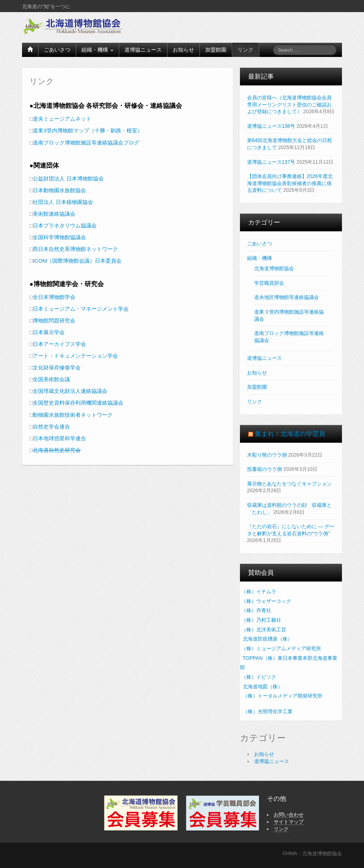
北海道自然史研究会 (57, 450)
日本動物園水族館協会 (59, 190)
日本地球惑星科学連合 (59, 438)
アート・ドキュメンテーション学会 (75, 356)
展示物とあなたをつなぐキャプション (289, 484)
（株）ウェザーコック (266, 601)
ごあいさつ (57, 50)
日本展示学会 (49, 332)
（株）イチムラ (259, 591)
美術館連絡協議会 (54, 214)
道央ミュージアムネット (62, 119)
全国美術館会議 (51, 379)
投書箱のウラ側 (264, 469)
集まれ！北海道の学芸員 (290, 434)
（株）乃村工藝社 (261, 620)
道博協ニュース (143, 50)
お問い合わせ (289, 815)
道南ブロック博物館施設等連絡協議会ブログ (86, 143)
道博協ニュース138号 (271, 126)
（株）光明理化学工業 (267, 711)
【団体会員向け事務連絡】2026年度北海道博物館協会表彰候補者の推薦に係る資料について (290, 183)
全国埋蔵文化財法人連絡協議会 (70, 391)
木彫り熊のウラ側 (267, 455)
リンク (245, 50)
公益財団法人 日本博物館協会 (68, 178)
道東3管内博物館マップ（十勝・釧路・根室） (88, 130)
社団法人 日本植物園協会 (63, 202)
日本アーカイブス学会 (59, 344)
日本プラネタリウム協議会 (65, 225)
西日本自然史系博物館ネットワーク (75, 249)
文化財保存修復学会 (57, 367)
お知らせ (183, 50)
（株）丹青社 (256, 610)
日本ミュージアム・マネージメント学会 (81, 309)
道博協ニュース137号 (271, 162)
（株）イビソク (259, 677)
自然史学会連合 (51, 427)
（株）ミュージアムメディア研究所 (281, 648)
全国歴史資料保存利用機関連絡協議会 (78, 403)
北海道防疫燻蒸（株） (267, 639)
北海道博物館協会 (274, 268)
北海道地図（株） (262, 686)
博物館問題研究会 (54, 320)
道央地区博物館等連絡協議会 (287, 297)
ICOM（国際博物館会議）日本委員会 (77, 261)
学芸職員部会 (269, 283)
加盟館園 (216, 50)
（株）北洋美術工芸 (264, 630)
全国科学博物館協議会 (59, 237)
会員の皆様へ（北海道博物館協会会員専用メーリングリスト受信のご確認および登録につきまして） (289, 104)
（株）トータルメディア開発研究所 (282, 696)
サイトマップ (289, 822)
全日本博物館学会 (54, 297)
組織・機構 (97, 50)
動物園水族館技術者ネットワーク (73, 415)
